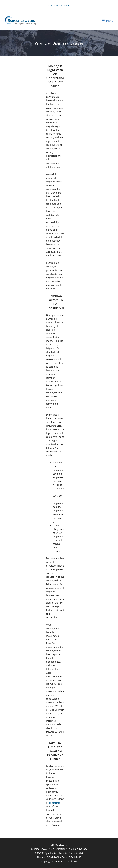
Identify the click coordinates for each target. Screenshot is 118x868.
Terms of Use (70, 861)
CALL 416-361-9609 (59, 6)
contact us (54, 803)
